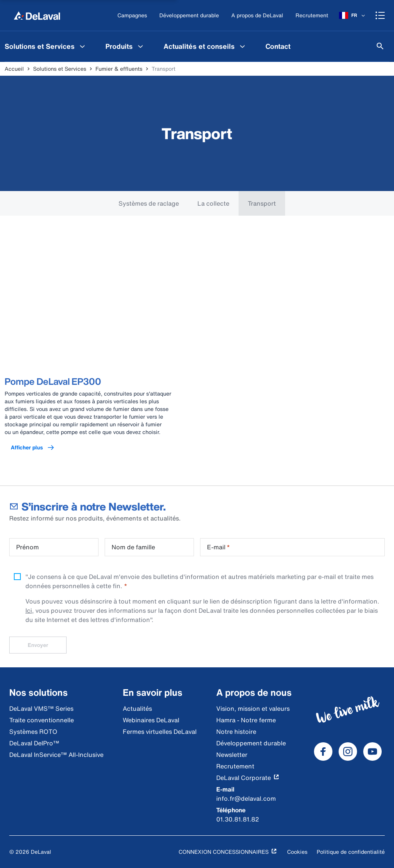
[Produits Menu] (140, 46)
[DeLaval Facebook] (323, 752)
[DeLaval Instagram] (348, 752)
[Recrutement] (312, 16)
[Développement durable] (189, 16)
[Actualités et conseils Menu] (242, 46)
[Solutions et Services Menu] (82, 46)
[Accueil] (37, 15)
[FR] (353, 15)
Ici (29, 610)
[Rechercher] (380, 46)
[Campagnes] (132, 16)
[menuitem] (125, 46)
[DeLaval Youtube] (372, 752)
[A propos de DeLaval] (257, 16)
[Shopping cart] (380, 15)
